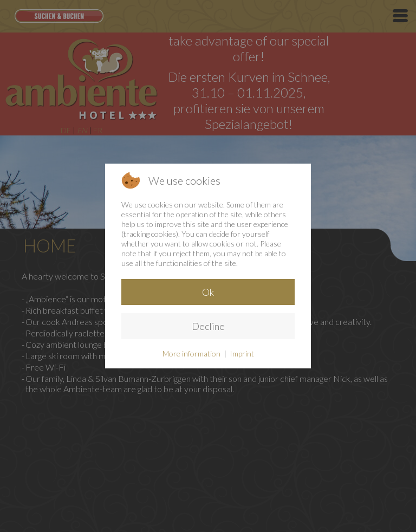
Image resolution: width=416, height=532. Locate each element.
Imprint (242, 353)
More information (191, 353)
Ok (208, 292)
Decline (208, 326)
